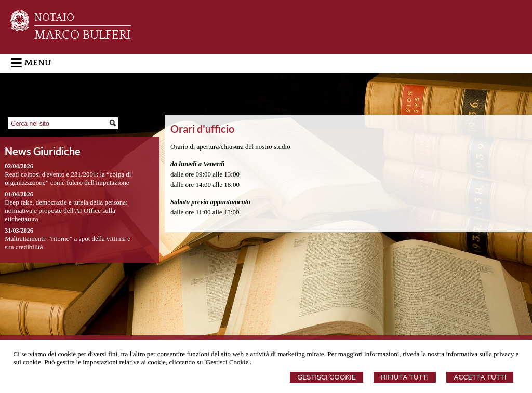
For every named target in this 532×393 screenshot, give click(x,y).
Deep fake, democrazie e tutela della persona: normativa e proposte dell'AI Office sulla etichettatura (66, 211)
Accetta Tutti (480, 377)
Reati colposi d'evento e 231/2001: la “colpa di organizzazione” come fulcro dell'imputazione (68, 178)
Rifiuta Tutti (405, 377)
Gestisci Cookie (327, 377)
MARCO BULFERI (83, 35)
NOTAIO (54, 18)
